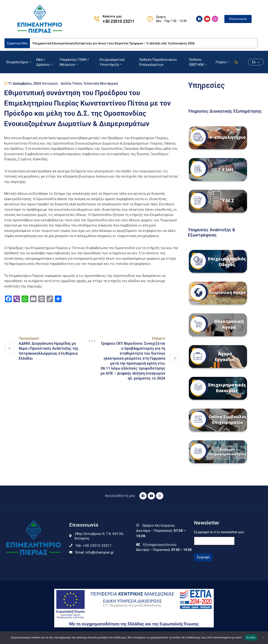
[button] (236, 62)
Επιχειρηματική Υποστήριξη (112, 62)
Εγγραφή (203, 557)
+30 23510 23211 (119, 21)
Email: (95, 552)
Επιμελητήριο (19, 62)
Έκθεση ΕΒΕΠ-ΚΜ (198, 62)
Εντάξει (251, 637)
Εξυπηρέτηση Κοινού (160, 545)
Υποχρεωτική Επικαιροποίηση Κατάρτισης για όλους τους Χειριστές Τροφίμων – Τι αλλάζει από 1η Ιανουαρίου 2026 (113, 43)
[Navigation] (92, 341)
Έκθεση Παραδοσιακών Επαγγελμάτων (158, 62)
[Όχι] (263, 638)
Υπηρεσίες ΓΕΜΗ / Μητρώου (74, 62)
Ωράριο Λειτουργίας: (159, 525)
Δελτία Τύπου (71, 83)
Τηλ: (94, 545)
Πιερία (223, 62)
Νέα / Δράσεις (45, 62)
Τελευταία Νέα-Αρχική (101, 83)
